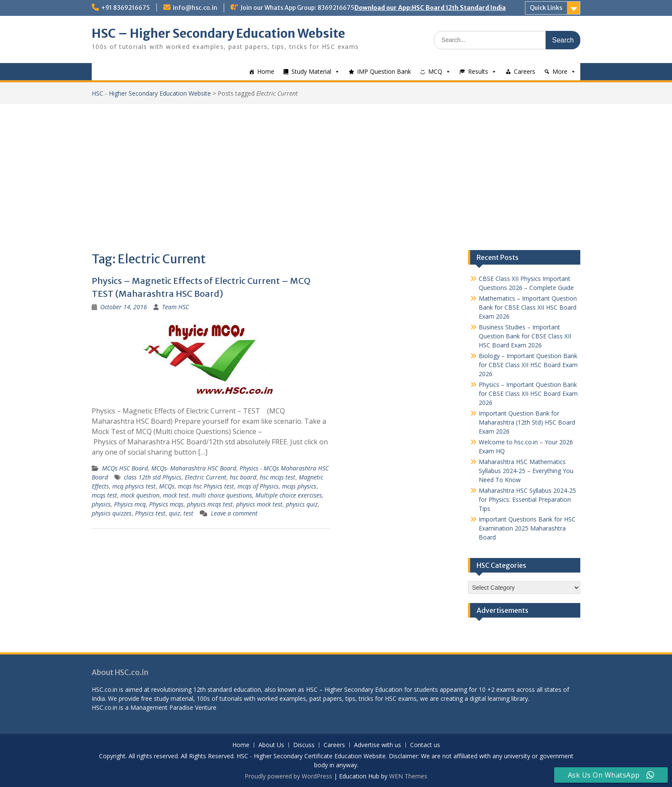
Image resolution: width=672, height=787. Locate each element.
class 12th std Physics (153, 477)
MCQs (167, 486)
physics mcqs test (210, 504)
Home (266, 71)
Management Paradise (162, 707)
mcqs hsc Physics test (206, 486)
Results (478, 71)
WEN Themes (408, 776)
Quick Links (546, 8)
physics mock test (259, 504)
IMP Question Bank (384, 71)
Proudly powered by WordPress (288, 776)
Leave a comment (234, 513)
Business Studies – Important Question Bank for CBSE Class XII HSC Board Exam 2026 (525, 336)
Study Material (311, 71)
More (560, 71)
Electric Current (205, 477)
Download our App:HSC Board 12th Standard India (430, 8)
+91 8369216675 (126, 8)
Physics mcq (130, 504)
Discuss (304, 745)
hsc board (243, 477)
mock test (176, 495)
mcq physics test (134, 486)
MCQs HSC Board (125, 468)
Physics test (150, 513)
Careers (525, 71)
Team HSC (175, 307)
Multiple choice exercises (289, 495)
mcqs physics (299, 486)
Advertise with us (378, 745)
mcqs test (104, 495)
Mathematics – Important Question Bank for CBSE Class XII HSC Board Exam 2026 (528, 307)
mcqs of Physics (258, 486)
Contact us (425, 745)
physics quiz (302, 504)
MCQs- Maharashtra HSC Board (194, 468)
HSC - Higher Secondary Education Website (151, 93)
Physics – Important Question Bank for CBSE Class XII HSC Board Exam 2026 (528, 393)
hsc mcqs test (277, 477)
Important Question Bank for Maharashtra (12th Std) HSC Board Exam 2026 (527, 422)
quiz (174, 513)
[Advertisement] (336, 169)
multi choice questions (222, 495)
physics (101, 504)
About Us (271, 745)
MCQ (435, 71)
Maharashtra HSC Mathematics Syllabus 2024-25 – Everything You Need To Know (526, 471)
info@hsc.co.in (195, 8)
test (188, 513)
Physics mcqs (166, 504)
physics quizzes (112, 513)
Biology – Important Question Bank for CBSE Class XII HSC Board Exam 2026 (528, 365)
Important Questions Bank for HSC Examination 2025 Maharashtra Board (527, 528)
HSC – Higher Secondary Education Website (218, 33)
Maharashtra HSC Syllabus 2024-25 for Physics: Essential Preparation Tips (527, 499)
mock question (140, 495)
